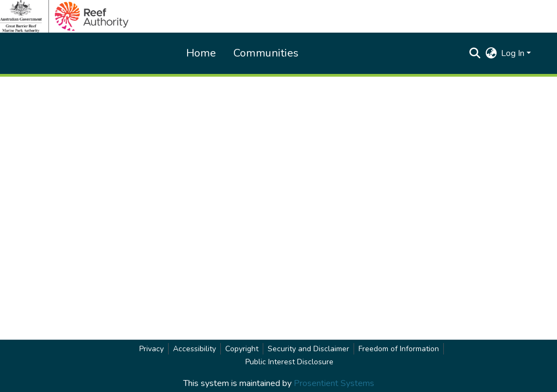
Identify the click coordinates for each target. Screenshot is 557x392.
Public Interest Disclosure (289, 362)
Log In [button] (514, 53)
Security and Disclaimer (308, 349)
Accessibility (194, 349)
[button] (475, 53)
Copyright (242, 349)
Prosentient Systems (334, 383)
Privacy (151, 349)
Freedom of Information (399, 349)
